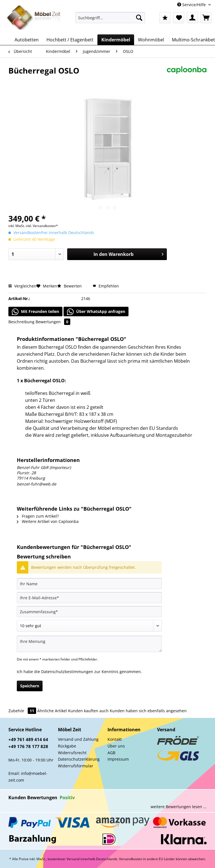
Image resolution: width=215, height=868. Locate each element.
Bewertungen (53, 322)
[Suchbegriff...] (110, 18)
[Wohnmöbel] (151, 40)
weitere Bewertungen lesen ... (179, 807)
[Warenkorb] (206, 18)
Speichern (30, 686)
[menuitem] (110, 20)
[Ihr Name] (89, 584)
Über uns (116, 746)
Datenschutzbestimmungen (67, 672)
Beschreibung (21, 322)
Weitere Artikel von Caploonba (48, 521)
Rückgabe (67, 746)
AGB (111, 753)
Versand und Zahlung (78, 739)
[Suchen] (139, 18)
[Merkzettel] (179, 18)
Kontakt (115, 739)
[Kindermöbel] (116, 40)
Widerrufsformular (76, 766)
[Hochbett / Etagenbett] (70, 40)
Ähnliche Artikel (52, 711)
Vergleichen (22, 286)
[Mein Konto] (192, 18)
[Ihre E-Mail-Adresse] (89, 598)
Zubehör (23, 711)
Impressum (118, 759)
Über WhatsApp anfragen (96, 312)
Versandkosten (131, 859)
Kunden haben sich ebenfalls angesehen (148, 711)
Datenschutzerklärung (79, 759)
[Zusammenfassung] (89, 612)
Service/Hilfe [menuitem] (192, 5)
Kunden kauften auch (88, 711)
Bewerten (70, 286)
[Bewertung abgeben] (89, 626)
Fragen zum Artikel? (38, 516)
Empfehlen (106, 286)
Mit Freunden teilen (35, 312)
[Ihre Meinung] (89, 644)
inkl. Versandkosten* (42, 226)
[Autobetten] (27, 40)
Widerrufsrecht (72, 753)
